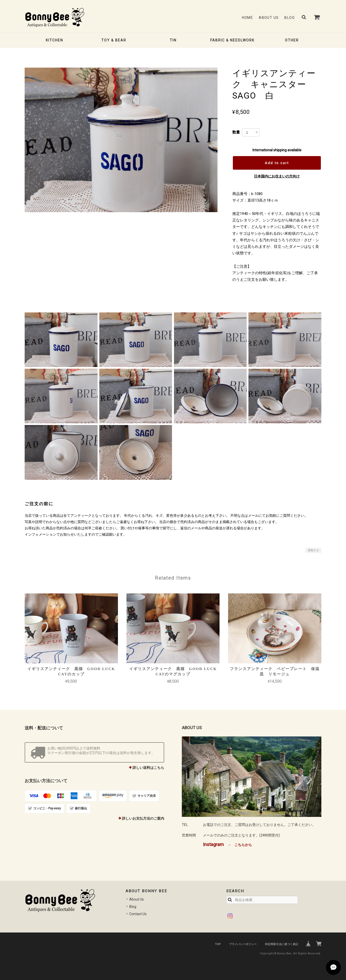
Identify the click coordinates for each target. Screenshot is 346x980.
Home (248, 18)
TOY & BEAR (114, 40)
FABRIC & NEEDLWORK (232, 40)
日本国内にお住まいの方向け (277, 176)
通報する (313, 550)
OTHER (292, 40)
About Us (269, 18)
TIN (173, 40)
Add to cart (277, 163)
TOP (218, 944)
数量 (236, 132)
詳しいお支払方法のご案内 (143, 818)
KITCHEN (54, 40)
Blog (290, 18)
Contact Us (138, 914)
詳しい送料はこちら (148, 768)
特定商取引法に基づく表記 (282, 944)
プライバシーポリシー (243, 944)
